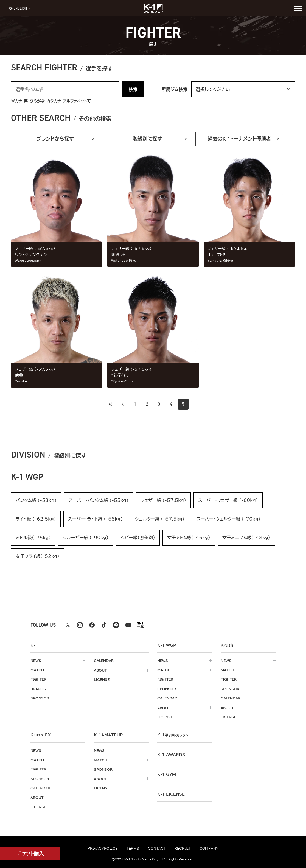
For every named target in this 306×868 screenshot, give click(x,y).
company (209, 848)
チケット (30, 854)
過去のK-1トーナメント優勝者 (239, 139)
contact (157, 848)
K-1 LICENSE (171, 794)
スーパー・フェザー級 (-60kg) (228, 501)
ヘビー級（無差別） (138, 538)
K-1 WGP (28, 477)
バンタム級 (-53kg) (36, 501)
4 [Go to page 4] (171, 404)
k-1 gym (167, 774)
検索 (133, 89)
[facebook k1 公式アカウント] (92, 626)
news (36, 661)
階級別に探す (147, 139)
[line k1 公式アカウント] (116, 626)
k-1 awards (171, 755)
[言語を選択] (18, 8)
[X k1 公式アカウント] (68, 626)
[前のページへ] (110, 404)
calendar (104, 661)
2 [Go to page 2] (147, 404)
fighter (38, 680)
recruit (183, 848)
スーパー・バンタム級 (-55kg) (99, 501)
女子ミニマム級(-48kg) (246, 538)
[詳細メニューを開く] (298, 8)
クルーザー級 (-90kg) (86, 538)
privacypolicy (103, 848)
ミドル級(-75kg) (33, 538)
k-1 (174, 735)
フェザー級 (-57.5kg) (163, 501)
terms (133, 848)
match (37, 670)
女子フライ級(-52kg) (37, 557)
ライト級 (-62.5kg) (36, 519)
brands (38, 689)
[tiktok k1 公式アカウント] (104, 626)
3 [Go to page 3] (159, 404)
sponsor (40, 698)
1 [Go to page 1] (135, 404)
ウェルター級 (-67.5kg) (160, 519)
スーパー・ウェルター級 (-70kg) (228, 519)
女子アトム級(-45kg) (189, 538)
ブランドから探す (55, 139)
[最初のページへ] (123, 404)
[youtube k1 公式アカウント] (128, 626)
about (100, 670)
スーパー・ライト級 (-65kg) (95, 519)
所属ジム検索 (175, 89)
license (102, 680)
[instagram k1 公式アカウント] (80, 626)
